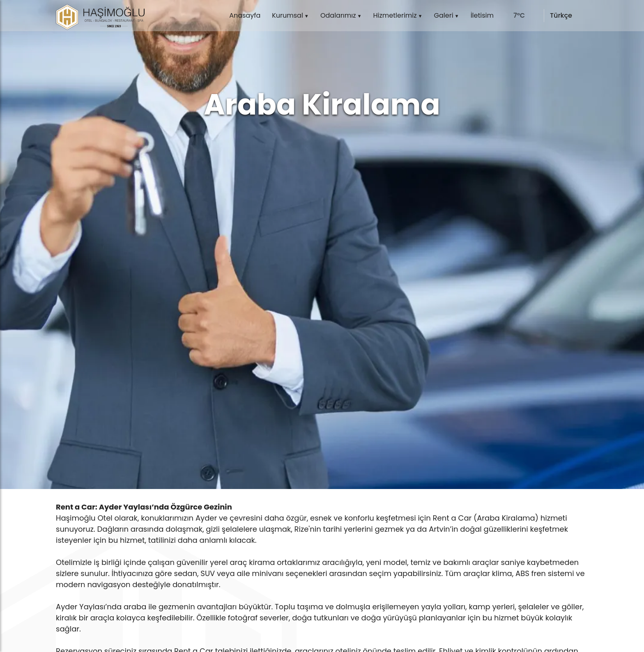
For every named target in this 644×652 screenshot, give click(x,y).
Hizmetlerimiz (395, 15)
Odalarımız (338, 15)
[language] (567, 16)
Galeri (444, 15)
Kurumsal (287, 15)
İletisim (482, 15)
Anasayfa (245, 15)
